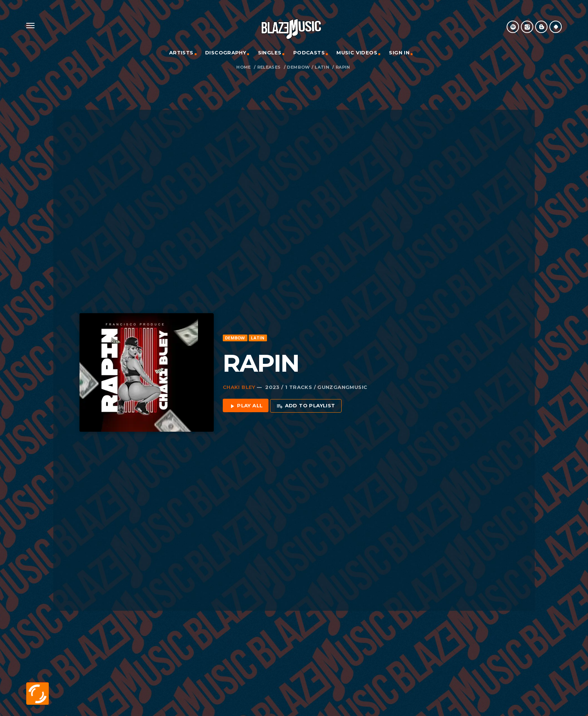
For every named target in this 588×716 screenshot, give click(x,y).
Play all (246, 403)
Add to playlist (306, 403)
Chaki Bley (239, 384)
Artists (181, 53)
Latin (322, 67)
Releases (269, 67)
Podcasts (309, 53)
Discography (226, 53)
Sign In (399, 53)
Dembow (298, 67)
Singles (270, 53)
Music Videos (357, 53)
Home (244, 67)
